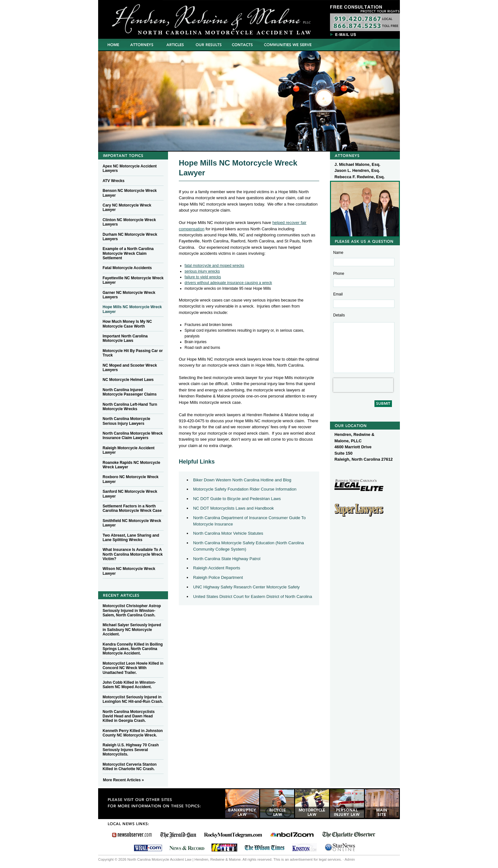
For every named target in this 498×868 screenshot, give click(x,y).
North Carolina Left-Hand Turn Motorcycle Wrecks (130, 407)
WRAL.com (148, 847)
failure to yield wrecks (203, 277)
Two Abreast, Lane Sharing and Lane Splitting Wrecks (131, 538)
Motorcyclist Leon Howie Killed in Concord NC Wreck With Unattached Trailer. (133, 668)
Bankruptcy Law (242, 804)
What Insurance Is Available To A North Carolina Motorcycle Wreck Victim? (133, 554)
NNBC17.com (292, 835)
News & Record (187, 847)
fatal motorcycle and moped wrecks (214, 266)
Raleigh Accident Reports (217, 568)
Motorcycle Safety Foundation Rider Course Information (245, 489)
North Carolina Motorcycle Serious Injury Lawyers (126, 421)
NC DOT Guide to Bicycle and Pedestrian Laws (237, 499)
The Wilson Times (265, 847)
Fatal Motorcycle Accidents (127, 268)
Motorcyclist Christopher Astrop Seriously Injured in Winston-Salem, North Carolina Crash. (132, 610)
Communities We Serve (288, 45)
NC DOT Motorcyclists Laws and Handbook (233, 508)
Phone (339, 274)
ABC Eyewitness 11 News (224, 847)
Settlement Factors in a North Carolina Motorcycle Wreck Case (132, 508)
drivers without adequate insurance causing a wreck (228, 283)
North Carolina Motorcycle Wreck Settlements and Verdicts (209, 45)
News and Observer (132, 835)
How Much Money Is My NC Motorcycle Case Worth (127, 324)
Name (338, 253)
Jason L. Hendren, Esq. (357, 170)
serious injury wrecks (202, 271)
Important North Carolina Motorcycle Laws (125, 338)
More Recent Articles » (123, 780)
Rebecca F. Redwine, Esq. (360, 177)
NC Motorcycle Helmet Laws (128, 380)
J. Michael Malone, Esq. (357, 164)
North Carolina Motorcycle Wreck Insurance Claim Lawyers (133, 436)
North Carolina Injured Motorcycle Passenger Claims (130, 392)
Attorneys (141, 45)
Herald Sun (178, 835)
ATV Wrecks (114, 181)
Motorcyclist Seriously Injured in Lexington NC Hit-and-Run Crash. (133, 699)
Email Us (344, 34)
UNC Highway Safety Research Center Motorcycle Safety (246, 587)
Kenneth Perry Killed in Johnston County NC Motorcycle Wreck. (133, 733)
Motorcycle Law (312, 804)
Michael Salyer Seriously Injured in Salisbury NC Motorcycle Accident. (132, 630)
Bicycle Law (277, 804)
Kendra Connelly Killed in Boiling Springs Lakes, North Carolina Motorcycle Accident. (133, 649)
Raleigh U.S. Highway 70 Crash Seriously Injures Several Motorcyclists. (131, 750)
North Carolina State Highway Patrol (227, 559)
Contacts (243, 45)
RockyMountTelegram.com (233, 835)
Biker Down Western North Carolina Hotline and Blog (242, 480)
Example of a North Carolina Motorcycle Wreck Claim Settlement (128, 253)
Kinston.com (304, 847)
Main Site (382, 804)
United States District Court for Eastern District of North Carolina (253, 597)
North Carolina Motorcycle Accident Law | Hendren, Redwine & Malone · (181, 17)
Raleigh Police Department (218, 577)
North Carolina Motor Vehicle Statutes (228, 533)
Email (338, 294)
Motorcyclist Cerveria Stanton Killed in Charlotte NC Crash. (130, 767)
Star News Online (340, 847)
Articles (175, 45)
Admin (350, 859)
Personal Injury (347, 804)
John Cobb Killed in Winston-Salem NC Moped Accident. (129, 685)
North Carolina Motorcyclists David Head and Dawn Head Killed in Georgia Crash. (129, 716)
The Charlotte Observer (348, 835)
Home (113, 45)
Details (339, 315)
